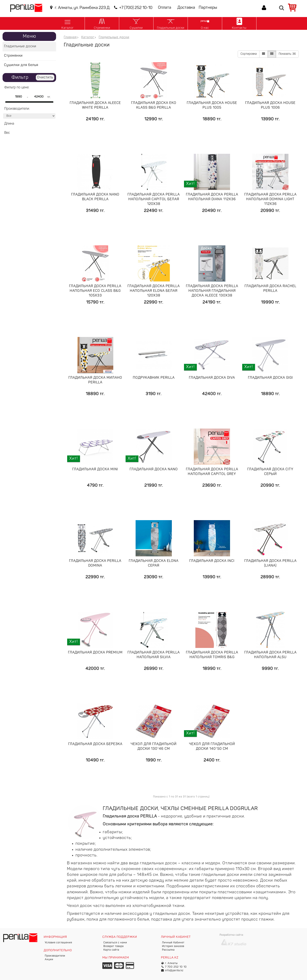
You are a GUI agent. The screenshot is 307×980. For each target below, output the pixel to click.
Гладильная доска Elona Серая (154, 563)
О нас (205, 23)
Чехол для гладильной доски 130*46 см (154, 747)
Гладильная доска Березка (95, 744)
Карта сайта (111, 950)
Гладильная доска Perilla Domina (95, 563)
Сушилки (136, 23)
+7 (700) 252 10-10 (133, 8)
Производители (55, 956)
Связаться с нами (115, 943)
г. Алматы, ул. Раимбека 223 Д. (79, 8)
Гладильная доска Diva (212, 378)
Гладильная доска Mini (95, 469)
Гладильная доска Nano (154, 469)
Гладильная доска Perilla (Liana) (270, 563)
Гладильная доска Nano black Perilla (95, 197)
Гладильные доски (171, 23)
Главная (70, 37)
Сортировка (249, 54)
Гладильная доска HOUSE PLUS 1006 (270, 105)
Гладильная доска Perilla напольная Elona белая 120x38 (154, 291)
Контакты (239, 23)
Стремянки (102, 23)
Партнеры (208, 8)
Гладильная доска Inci (212, 561)
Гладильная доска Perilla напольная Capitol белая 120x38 (154, 199)
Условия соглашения (58, 943)
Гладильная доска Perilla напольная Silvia (154, 655)
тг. (49, 97)
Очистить (45, 78)
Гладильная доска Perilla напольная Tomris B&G (212, 655)
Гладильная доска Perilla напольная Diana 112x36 (212, 197)
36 (287, 54)
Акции (49, 960)
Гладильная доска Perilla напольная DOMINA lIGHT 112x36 (270, 199)
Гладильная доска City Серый (270, 472)
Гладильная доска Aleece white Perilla (95, 105)
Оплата (165, 8)
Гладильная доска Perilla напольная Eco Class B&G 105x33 (95, 291)
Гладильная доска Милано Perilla (95, 380)
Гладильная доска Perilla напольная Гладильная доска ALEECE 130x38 (212, 291)
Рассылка (168, 950)
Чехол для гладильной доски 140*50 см (212, 747)
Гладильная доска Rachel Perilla (270, 289)
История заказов (173, 946)
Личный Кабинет (173, 943)
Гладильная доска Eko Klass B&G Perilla (154, 105)
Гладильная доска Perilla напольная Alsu (270, 655)
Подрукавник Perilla (154, 378)
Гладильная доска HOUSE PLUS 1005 (212, 105)
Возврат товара (114, 946)
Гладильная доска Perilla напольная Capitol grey (212, 472)
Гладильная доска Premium (95, 653)
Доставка (186, 8)
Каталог (68, 23)
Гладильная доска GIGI (270, 378)
